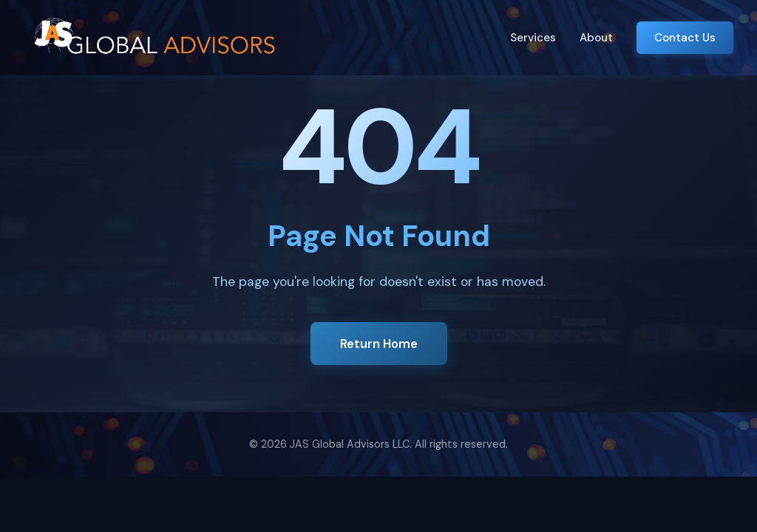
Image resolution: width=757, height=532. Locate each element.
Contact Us (685, 38)
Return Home (379, 344)
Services (533, 38)
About (596, 38)
